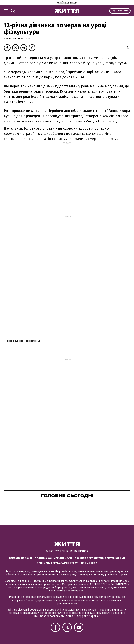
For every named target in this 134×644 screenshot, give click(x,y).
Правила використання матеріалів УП (100, 558)
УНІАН (80, 77)
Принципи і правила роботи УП (58, 563)
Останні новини (23, 341)
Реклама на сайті (21, 558)
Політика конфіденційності (53, 558)
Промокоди (89, 563)
